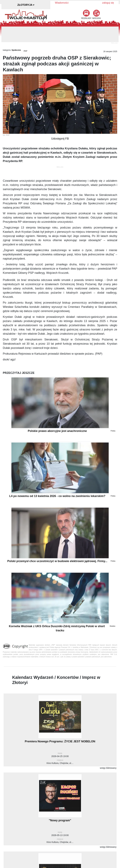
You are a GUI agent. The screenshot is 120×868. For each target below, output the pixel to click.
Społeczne (16, 50)
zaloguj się (108, 3)
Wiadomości (62, 3)
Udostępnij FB (60, 139)
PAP (25, 51)
